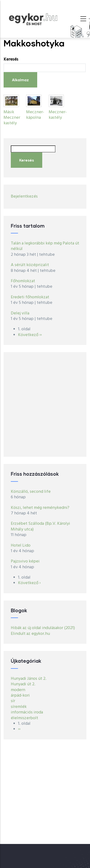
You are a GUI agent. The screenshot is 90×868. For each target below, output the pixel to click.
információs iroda (27, 712)
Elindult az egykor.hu (30, 634)
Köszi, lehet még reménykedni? (40, 508)
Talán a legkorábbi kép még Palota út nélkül (45, 246)
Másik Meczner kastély (12, 118)
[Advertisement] (45, 404)
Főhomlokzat (23, 281)
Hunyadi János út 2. (29, 679)
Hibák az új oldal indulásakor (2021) (43, 628)
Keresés (11, 59)
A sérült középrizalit (30, 265)
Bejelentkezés (24, 197)
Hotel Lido (21, 546)
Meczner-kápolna (35, 115)
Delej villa (20, 313)
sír (13, 701)
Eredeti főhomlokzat (30, 297)
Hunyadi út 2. (23, 684)
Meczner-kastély (58, 115)
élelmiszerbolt (24, 718)
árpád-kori (20, 696)
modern (18, 690)
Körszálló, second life (31, 492)
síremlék (19, 707)
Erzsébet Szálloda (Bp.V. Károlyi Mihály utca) (40, 526)
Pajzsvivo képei (25, 561)
